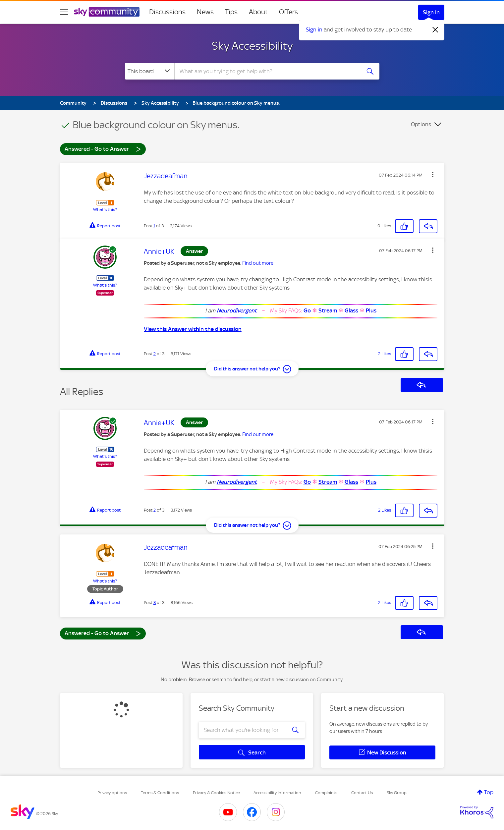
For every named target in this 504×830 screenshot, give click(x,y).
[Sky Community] (107, 12)
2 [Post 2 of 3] (155, 354)
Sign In (431, 12)
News (205, 12)
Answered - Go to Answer (103, 149)
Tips (231, 12)
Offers (288, 12)
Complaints (326, 793)
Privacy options (112, 793)
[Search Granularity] (150, 71)
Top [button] (489, 792)
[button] (433, 175)
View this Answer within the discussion (193, 329)
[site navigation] (64, 12)
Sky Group (397, 793)
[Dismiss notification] (435, 30)
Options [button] (421, 124)
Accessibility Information (277, 793)
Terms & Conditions (160, 793)
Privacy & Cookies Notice (216, 793)
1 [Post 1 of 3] (154, 226)
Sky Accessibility (252, 46)
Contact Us (362, 793)
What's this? (105, 210)
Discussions (167, 12)
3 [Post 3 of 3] (155, 603)
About (258, 12)
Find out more (258, 263)
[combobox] (267, 71)
